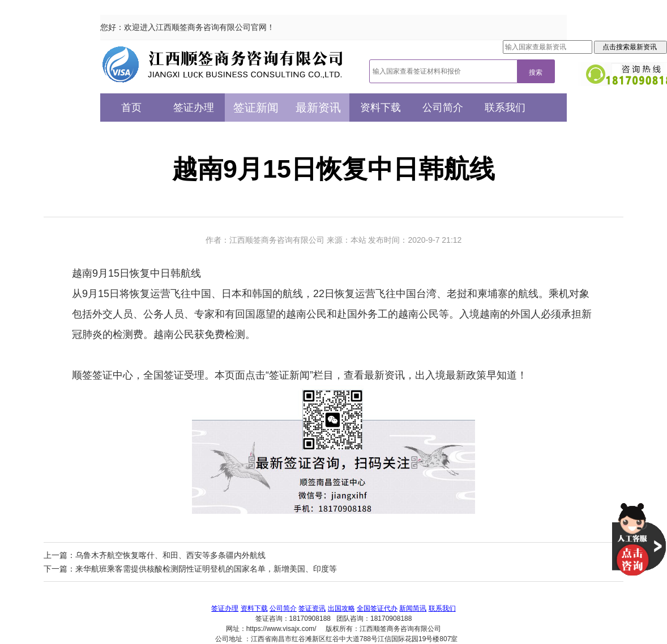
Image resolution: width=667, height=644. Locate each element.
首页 (131, 108)
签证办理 (194, 108)
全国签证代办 (377, 608)
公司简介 (443, 108)
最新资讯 (318, 108)
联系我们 (505, 108)
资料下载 (380, 108)
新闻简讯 (413, 608)
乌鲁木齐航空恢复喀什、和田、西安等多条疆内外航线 (170, 555)
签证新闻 (256, 108)
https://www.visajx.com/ (281, 629)
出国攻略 (341, 608)
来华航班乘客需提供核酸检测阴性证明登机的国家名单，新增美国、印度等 (206, 569)
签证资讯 (312, 608)
